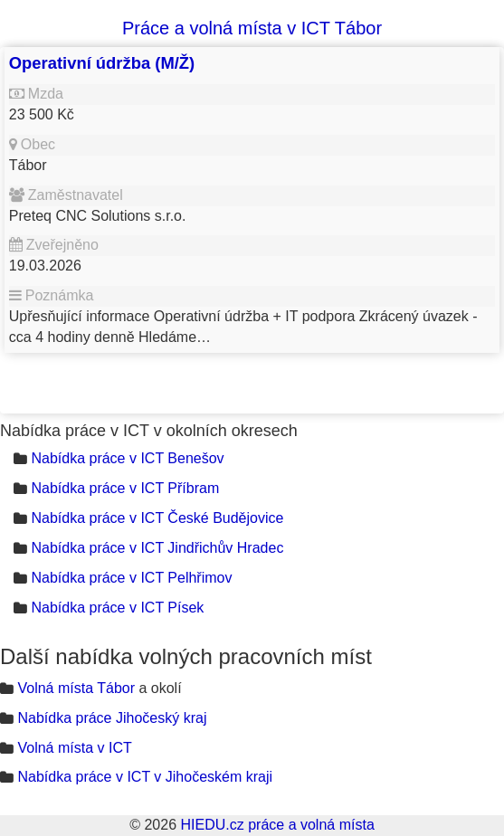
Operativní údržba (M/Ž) (102, 63)
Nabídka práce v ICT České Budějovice (157, 518)
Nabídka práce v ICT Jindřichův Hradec (157, 548)
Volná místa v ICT (74, 748)
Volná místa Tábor (76, 688)
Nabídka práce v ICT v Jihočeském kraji (145, 777)
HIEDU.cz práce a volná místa (277, 825)
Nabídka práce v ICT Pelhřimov (131, 578)
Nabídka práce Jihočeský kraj (112, 718)
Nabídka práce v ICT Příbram (125, 488)
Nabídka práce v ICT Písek (117, 608)
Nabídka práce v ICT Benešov (127, 458)
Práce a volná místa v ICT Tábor (252, 28)
